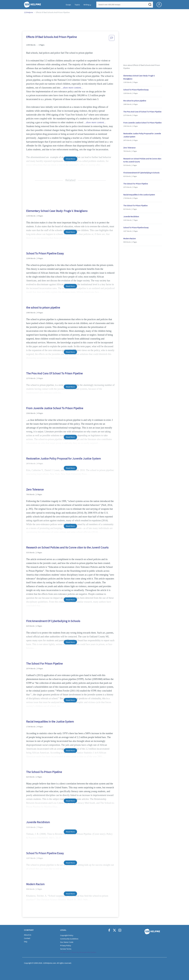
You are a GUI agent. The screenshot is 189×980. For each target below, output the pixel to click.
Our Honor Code (67, 942)
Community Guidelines (69, 939)
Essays (68, 5)
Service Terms (66, 949)
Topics (77, 5)
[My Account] (160, 4)
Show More (70, 159)
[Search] (150, 5)
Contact (27, 938)
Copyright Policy (67, 935)
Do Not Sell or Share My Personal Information (78, 952)
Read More (70, 232)
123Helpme (29, 12)
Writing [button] (86, 5)
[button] (112, 39)
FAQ (26, 942)
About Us (28, 935)
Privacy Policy (66, 945)
